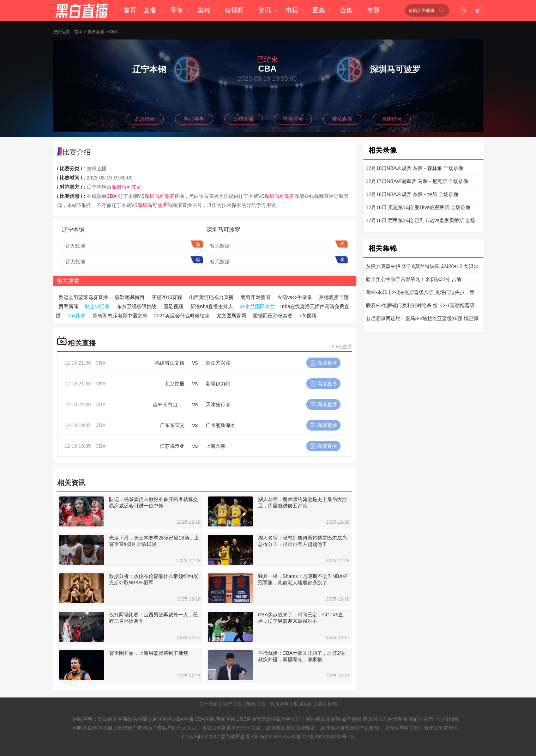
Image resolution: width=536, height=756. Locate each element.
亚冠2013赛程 (167, 297)
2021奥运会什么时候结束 (182, 316)
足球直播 (243, 119)
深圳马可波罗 (126, 187)
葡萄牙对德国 (255, 297)
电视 (296, 10)
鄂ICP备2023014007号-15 (325, 737)
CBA (113, 32)
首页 (130, 10)
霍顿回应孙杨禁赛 (273, 316)
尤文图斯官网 (231, 316)
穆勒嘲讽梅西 (130, 297)
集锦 (208, 10)
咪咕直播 (342, 119)
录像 (180, 10)
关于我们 (209, 704)
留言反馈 (327, 704)
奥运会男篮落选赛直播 (83, 297)
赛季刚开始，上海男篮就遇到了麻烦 (149, 653)
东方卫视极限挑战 (137, 306)
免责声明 (280, 704)
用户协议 (232, 704)
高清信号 (145, 119)
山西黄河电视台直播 (211, 297)
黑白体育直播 (235, 737)
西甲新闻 (68, 306)
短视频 (238, 10)
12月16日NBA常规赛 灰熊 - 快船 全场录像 (412, 194)
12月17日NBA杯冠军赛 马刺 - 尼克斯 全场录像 (417, 181)
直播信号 (392, 119)
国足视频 (173, 306)
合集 (350, 10)
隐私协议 (256, 704)
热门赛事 (194, 119)
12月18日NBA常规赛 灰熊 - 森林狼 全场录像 (415, 168)
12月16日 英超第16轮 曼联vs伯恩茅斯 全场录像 (418, 207)
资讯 (268, 10)
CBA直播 (342, 347)
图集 (323, 10)
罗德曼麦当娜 (334, 297)
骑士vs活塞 (97, 306)
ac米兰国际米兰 (257, 306)
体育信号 (293, 119)
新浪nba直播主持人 (212, 306)
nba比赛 (76, 316)
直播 (153, 10)
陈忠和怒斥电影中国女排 (120, 316)
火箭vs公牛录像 (295, 297)
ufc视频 (308, 316)
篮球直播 (96, 32)
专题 (373, 10)
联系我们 (304, 704)
